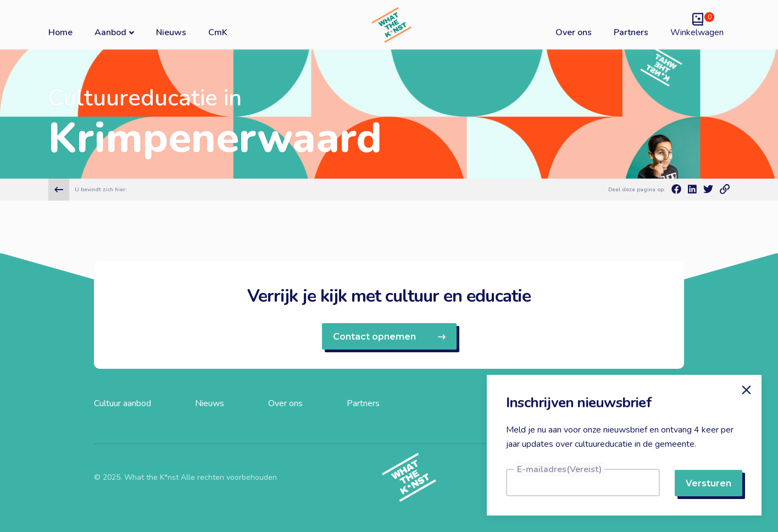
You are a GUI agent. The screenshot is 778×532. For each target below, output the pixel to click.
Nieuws (171, 32)
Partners (631, 32)
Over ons (574, 32)
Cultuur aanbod (123, 403)
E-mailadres (559, 469)
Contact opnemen (389, 337)
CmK (218, 32)
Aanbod (114, 32)
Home (60, 32)
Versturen (708, 483)
